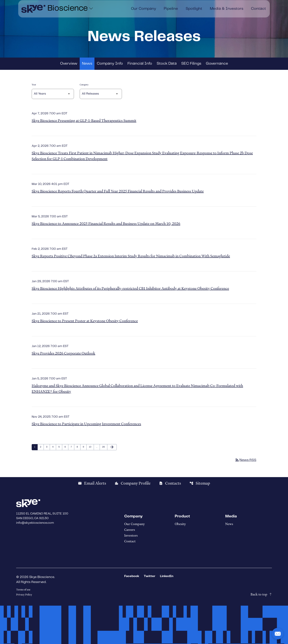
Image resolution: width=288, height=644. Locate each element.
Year (34, 85)
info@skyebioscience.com (35, 523)
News (87, 64)
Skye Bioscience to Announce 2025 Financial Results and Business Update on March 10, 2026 (106, 224)
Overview (69, 64)
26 (104, 447)
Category (84, 85)
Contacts (170, 483)
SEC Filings (191, 64)
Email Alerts (92, 483)
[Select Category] (101, 94)
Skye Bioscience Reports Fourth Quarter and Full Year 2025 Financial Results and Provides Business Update (118, 191)
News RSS (246, 460)
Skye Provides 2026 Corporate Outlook (63, 353)
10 (91, 447)
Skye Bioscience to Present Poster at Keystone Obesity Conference (85, 321)
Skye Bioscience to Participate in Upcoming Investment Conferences (86, 424)
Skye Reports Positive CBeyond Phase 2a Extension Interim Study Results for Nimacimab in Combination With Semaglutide (131, 256)
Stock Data (167, 64)
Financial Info (140, 64)
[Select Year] (53, 94)
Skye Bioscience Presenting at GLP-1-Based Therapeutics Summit (84, 121)
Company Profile (133, 483)
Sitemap (200, 483)
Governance (217, 64)
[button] (278, 634)
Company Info (110, 64)
